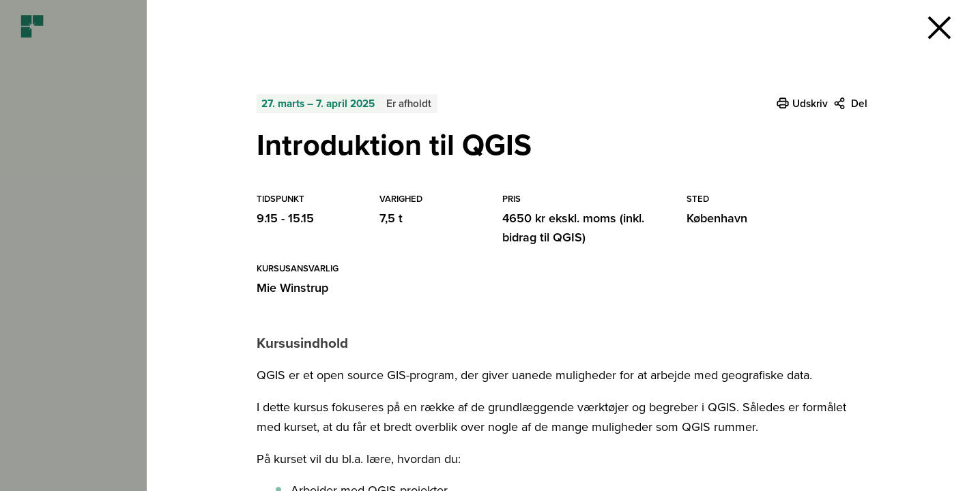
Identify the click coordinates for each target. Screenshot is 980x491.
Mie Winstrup (292, 288)
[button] (939, 27)
